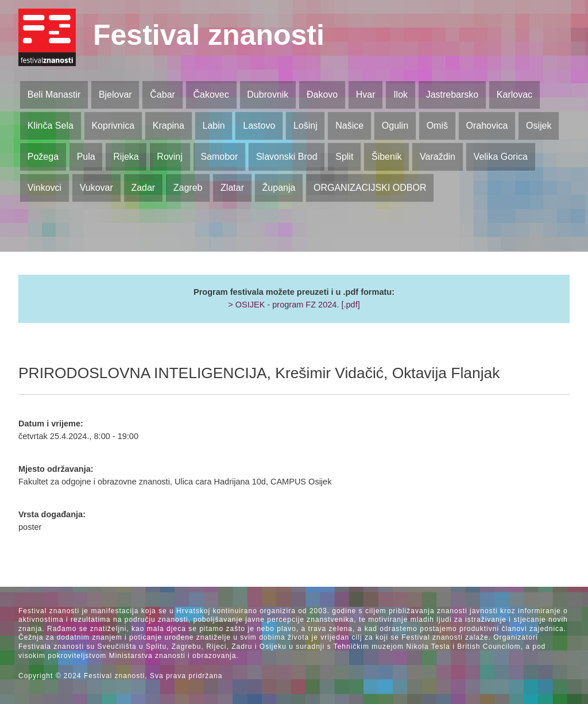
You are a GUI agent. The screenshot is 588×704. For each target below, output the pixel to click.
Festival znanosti (209, 35)
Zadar (143, 188)
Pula (86, 157)
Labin (213, 126)
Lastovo (259, 126)
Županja (279, 188)
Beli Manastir (54, 95)
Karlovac (514, 95)
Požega (43, 157)
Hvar (366, 95)
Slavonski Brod (287, 157)
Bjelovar (115, 95)
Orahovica (487, 126)
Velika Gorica (501, 157)
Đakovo (322, 95)
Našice (349, 126)
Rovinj (169, 157)
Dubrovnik (268, 95)
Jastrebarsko (452, 95)
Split (344, 157)
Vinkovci (45, 188)
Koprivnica (113, 126)
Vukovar (96, 188)
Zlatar (232, 188)
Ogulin (395, 126)
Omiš (437, 126)
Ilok (401, 95)
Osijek (539, 126)
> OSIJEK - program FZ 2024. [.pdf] (294, 305)
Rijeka (126, 157)
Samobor (219, 157)
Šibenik (386, 157)
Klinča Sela (51, 126)
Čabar (163, 95)
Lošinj (305, 126)
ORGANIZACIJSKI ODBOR (370, 188)
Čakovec (211, 95)
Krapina (169, 126)
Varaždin (438, 157)
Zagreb (188, 188)
